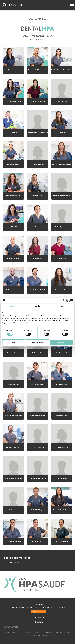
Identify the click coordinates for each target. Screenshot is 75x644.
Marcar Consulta (15, 563)
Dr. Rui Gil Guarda (62, 478)
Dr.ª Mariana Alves (38, 353)
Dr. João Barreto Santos (13, 290)
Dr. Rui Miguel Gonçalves (13, 510)
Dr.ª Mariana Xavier (37, 384)
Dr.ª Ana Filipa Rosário (38, 101)
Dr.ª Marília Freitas (62, 384)
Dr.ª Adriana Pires (13, 70)
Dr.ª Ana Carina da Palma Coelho (62, 70)
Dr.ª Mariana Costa (62, 353)
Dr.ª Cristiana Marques (13, 196)
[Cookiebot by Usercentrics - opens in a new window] (64, 300)
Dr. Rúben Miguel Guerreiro (38, 478)
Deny (14, 342)
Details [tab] (38, 306)
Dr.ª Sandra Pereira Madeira (62, 510)
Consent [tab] (13, 306)
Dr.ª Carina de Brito (13, 164)
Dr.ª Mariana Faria (13, 384)
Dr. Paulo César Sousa (13, 447)
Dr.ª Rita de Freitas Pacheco (13, 478)
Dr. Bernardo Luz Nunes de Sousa (37, 133)
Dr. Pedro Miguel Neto (37, 447)
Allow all (61, 342)
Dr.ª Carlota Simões (38, 164)
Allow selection (37, 342)
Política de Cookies (65, 632)
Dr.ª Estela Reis (37, 196)
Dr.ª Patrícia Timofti (62, 416)
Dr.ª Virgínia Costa (38, 541)
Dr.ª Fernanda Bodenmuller (62, 196)
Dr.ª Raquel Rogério (62, 447)
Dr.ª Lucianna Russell (62, 290)
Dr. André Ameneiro (62, 101)
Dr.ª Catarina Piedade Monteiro (62, 164)
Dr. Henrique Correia (62, 227)
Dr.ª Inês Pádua (37, 258)
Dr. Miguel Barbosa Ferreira (13, 416)
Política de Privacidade (51, 632)
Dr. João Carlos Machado (38, 290)
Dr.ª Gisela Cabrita (38, 227)
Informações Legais (35, 636)
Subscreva (36, 612)
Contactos (45, 636)
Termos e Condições (12, 632)
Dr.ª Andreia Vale (13, 133)
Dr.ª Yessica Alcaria (62, 541)
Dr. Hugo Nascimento (13, 258)
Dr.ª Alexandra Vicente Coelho (37, 70)
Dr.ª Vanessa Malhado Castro (13, 541)
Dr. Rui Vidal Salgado (37, 510)
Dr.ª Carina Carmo (62, 133)
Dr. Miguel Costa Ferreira (37, 416)
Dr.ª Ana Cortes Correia (13, 101)
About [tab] (62, 306)
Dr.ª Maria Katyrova (13, 353)
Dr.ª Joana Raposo (62, 258)
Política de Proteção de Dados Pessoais (32, 632)
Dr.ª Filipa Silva (13, 227)
